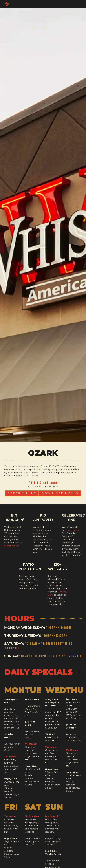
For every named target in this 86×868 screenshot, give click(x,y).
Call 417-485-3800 (43, 483)
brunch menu (11, 546)
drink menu (73, 530)
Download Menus (60, 493)
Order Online (22, 493)
